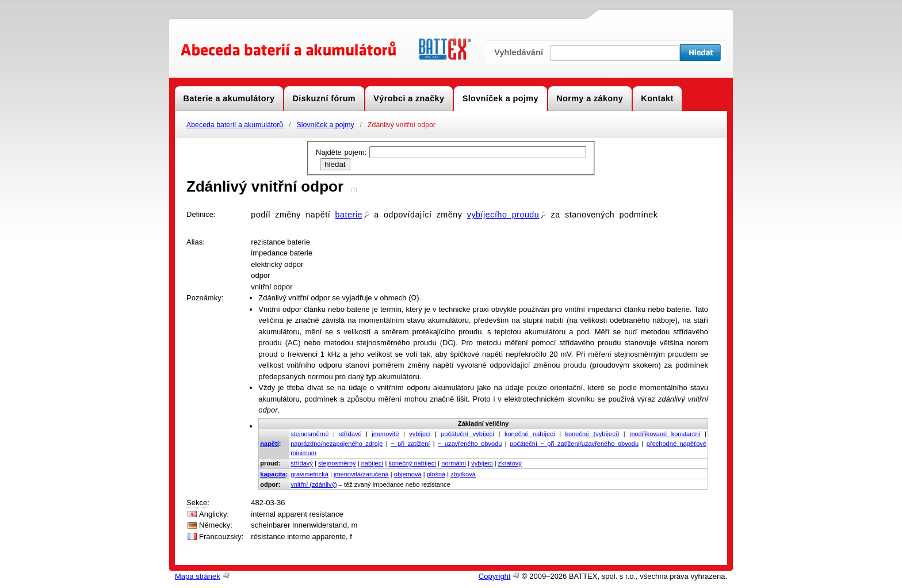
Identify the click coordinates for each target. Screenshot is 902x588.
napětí (270, 444)
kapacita (273, 474)
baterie (352, 215)
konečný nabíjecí (412, 463)
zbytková (463, 474)
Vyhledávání (519, 52)
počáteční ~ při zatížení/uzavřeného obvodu (574, 444)
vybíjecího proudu (507, 215)
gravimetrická (309, 474)
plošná (436, 474)
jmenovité (385, 434)
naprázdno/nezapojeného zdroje (337, 444)
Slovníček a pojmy (325, 125)
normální (454, 463)
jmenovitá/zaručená (361, 474)
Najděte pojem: (343, 152)
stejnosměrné (309, 434)
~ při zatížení (410, 444)
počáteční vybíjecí (467, 434)
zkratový (510, 463)
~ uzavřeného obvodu (470, 444)
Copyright (495, 576)
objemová (408, 474)
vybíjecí (420, 434)
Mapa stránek (198, 576)
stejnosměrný (337, 463)
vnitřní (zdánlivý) (314, 484)
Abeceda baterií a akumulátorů (235, 125)
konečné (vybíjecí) (592, 434)
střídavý (302, 463)
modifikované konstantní (665, 434)
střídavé (350, 434)
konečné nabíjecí (530, 434)
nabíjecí (372, 463)
